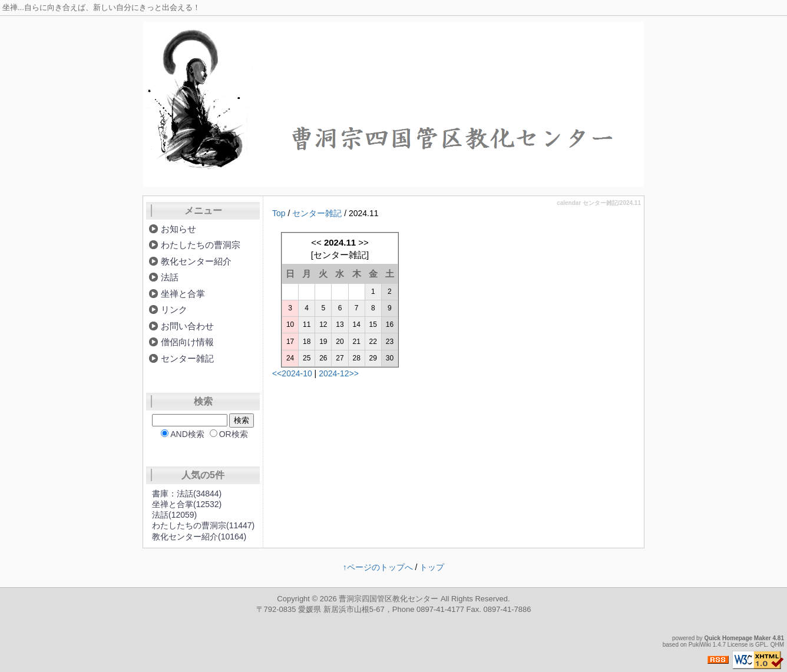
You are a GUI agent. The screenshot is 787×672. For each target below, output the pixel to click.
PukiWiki (700, 645)
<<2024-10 (292, 373)
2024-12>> (339, 373)
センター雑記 (317, 213)
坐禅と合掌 (183, 294)
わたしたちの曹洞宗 (201, 245)
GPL (761, 645)
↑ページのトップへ (378, 567)
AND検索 (187, 434)
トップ (432, 567)
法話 (170, 277)
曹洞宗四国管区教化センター (388, 599)
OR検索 (234, 434)
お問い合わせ (187, 326)
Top (279, 213)
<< (316, 242)
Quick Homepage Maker (737, 638)
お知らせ (178, 229)
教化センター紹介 (196, 261)
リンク (174, 309)
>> (363, 242)
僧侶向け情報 (187, 342)
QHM (777, 645)
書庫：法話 (187, 494)
